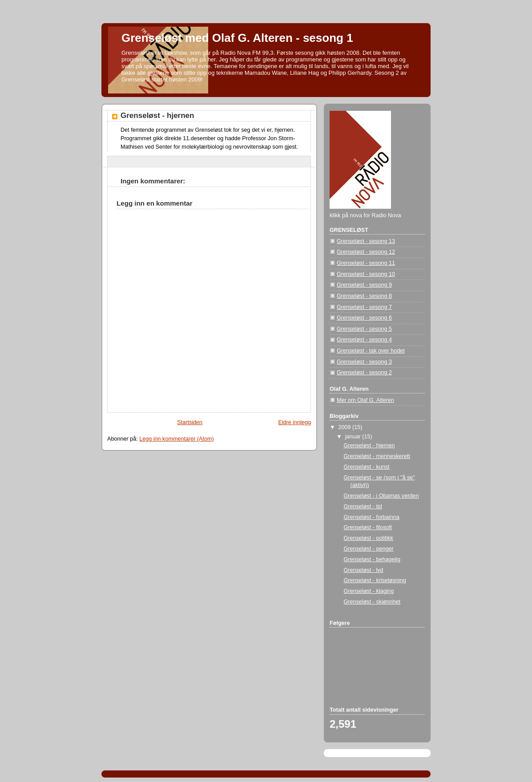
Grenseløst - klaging (369, 591)
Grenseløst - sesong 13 (366, 241)
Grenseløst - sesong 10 (366, 274)
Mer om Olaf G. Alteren (365, 400)
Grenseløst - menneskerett (377, 456)
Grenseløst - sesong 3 (364, 362)
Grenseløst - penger (369, 549)
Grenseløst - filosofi (368, 527)
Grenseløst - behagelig (372, 559)
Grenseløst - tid (363, 506)
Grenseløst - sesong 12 (366, 252)
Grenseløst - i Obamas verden (381, 496)
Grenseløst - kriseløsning (375, 580)
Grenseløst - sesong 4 (364, 340)
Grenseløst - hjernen (157, 115)
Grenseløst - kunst (367, 467)
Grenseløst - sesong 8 (364, 296)
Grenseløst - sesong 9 (364, 285)
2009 (346, 427)
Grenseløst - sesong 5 (364, 329)
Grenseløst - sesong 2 (364, 373)
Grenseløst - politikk (369, 538)
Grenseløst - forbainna (372, 517)
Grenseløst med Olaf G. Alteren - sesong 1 (237, 38)
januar (354, 437)
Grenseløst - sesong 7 (364, 307)
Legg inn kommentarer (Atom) (177, 439)
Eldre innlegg (294, 422)
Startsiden (190, 422)
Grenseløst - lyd (364, 570)
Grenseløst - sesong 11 (366, 263)
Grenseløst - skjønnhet (372, 602)
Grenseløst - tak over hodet (371, 351)
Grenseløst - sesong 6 (364, 318)
